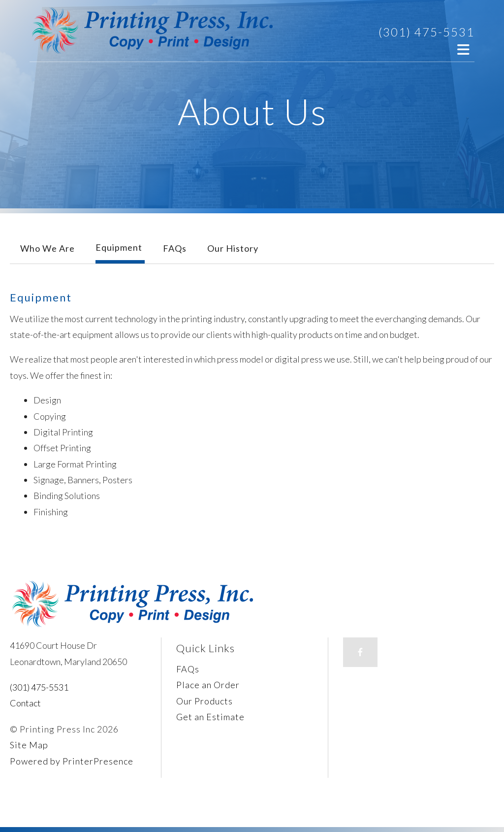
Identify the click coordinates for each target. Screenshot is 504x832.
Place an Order (208, 685)
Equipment (119, 247)
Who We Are (47, 248)
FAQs (175, 248)
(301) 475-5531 (426, 32)
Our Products (205, 701)
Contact (25, 703)
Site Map (29, 745)
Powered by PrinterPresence (72, 761)
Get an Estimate (210, 717)
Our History (233, 248)
